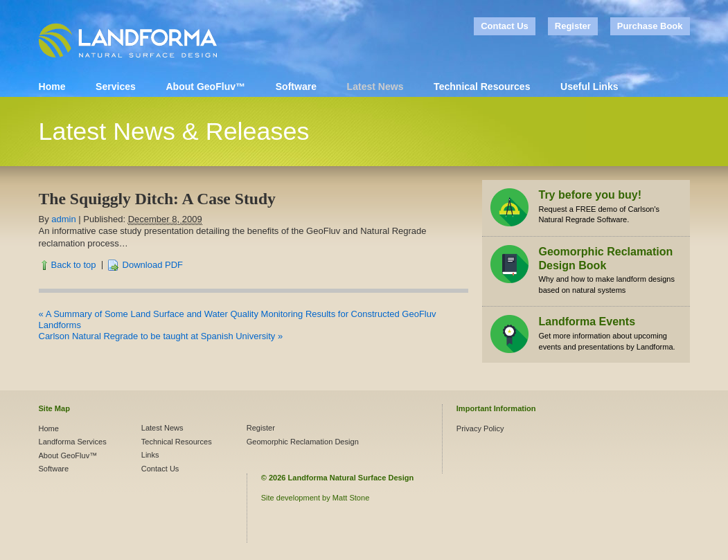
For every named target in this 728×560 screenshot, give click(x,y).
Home (52, 87)
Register (573, 26)
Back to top (74, 265)
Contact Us (505, 26)
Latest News (375, 87)
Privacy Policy (480, 428)
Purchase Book (650, 26)
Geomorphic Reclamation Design (303, 442)
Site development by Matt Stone (316, 498)
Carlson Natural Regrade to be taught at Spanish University (161, 336)
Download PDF (153, 265)
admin (63, 219)
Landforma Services (73, 442)
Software (296, 87)
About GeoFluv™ (205, 87)
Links (150, 455)
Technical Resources (482, 87)
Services (116, 87)
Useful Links (589, 87)
